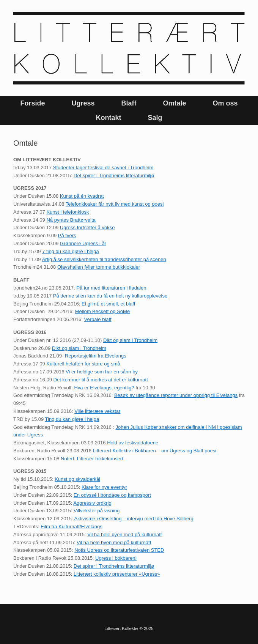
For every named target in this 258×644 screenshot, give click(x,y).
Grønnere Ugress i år (83, 243)
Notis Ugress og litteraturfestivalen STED (119, 550)
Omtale (174, 103)
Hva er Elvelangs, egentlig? (104, 388)
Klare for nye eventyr (104, 487)
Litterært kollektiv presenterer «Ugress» (117, 574)
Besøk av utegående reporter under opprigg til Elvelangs (176, 395)
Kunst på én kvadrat (82, 196)
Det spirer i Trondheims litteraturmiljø (114, 176)
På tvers (67, 235)
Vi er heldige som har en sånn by (102, 372)
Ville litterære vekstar (97, 411)
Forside (32, 103)
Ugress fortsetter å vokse (87, 228)
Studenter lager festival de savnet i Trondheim (103, 168)
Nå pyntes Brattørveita (71, 220)
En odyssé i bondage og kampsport (112, 495)
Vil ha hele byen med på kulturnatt (124, 535)
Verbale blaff (98, 319)
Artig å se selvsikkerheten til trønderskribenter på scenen (104, 259)
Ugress (83, 103)
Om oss (225, 103)
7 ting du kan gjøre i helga (71, 251)
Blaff (129, 103)
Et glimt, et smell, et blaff (108, 304)
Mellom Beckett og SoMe (103, 311)
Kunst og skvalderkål (77, 479)
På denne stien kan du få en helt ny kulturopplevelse (110, 296)
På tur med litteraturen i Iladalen (111, 288)
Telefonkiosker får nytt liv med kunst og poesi (115, 204)
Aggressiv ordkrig (92, 503)
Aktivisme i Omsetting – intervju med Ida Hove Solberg (134, 519)
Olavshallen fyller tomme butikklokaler (99, 267)
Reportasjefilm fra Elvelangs (96, 356)
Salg (155, 118)
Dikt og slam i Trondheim (130, 340)
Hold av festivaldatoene (133, 443)
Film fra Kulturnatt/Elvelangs (72, 527)
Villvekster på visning (97, 511)
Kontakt (108, 118)
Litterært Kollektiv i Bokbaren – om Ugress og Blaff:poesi (155, 451)
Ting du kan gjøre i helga (72, 419)
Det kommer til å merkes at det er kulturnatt (101, 380)
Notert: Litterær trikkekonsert (92, 459)
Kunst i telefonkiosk (68, 212)
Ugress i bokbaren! (116, 558)
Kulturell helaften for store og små (83, 364)
